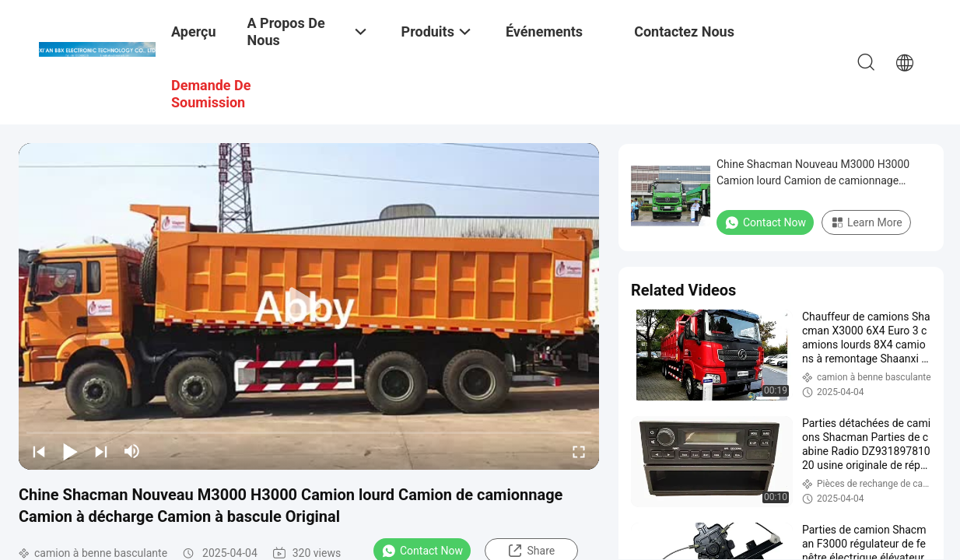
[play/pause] (70, 451)
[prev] (39, 451)
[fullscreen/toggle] (579, 451)
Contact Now (765, 222)
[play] (309, 306)
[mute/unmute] (132, 451)
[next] (101, 451)
